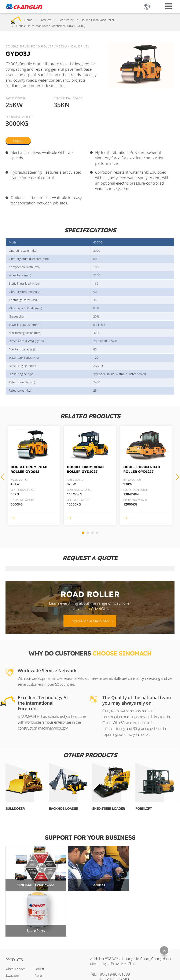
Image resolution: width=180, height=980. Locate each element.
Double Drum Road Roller (98, 20)
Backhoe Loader (63, 808)
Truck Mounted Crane (50, 932)
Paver (38, 925)
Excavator (12, 925)
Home (28, 20)
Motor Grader (15, 932)
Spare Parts (147, 881)
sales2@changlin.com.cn (124, 936)
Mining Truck (44, 945)
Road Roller (66, 20)
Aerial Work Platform (49, 952)
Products (45, 20)
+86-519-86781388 (114, 924)
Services (90, 881)
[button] (83, 533)
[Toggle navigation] (168, 6)
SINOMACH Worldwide (33, 881)
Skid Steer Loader (109, 808)
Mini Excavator (45, 938)
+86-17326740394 (125, 944)
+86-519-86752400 (114, 929)
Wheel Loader (15, 919)
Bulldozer (15, 808)
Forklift (144, 808)
